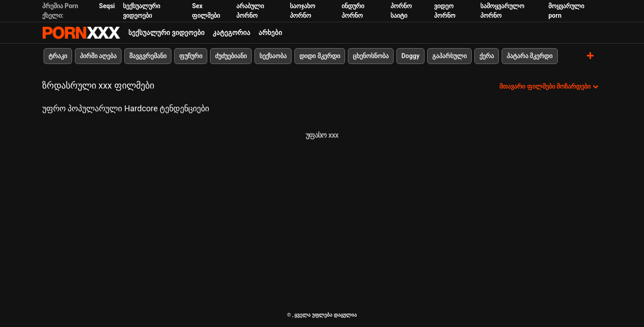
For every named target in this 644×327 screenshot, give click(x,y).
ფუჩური (191, 56)
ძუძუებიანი (231, 56)
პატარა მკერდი (529, 56)
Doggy (410, 56)
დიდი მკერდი (320, 56)
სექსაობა (273, 56)
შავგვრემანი (148, 56)
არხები (270, 33)
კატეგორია (232, 33)
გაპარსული (449, 56)
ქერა (487, 56)
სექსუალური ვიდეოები (166, 33)
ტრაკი (58, 56)
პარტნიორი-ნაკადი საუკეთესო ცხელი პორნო (81, 33)
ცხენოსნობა (371, 56)
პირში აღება (98, 56)
